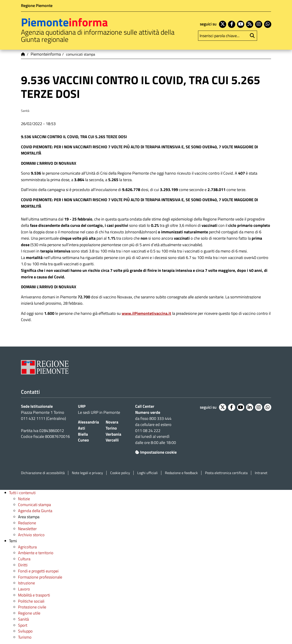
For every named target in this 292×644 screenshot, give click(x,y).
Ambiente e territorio (36, 553)
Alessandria (88, 422)
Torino (111, 428)
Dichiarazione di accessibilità (43, 473)
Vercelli (112, 440)
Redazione (27, 523)
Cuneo (83, 440)
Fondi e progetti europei (38, 571)
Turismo (25, 637)
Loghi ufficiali (147, 473)
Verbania (113, 434)
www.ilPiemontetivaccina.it (146, 313)
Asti (82, 428)
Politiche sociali (31, 601)
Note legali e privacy (87, 473)
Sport (23, 625)
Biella (83, 434)
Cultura (24, 559)
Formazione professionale (40, 577)
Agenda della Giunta (35, 511)
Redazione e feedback (181, 473)
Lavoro (24, 589)
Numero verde (148, 412)
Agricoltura (27, 547)
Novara (112, 422)
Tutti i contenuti (22, 493)
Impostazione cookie (156, 452)
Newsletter (27, 529)
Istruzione (26, 583)
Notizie (24, 499)
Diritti (23, 565)
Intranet (261, 473)
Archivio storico (31, 535)
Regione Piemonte (37, 6)
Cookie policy (120, 473)
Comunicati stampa (34, 505)
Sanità (23, 619)
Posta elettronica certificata (226, 473)
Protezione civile (32, 607)
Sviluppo (25, 631)
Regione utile (29, 613)
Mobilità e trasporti (34, 595)
